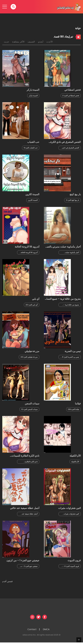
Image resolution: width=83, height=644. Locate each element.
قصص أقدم (7, 581)
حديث (6, 42)
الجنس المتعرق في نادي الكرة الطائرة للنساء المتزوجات (66, 143)
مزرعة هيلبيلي (32, 351)
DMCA (46, 629)
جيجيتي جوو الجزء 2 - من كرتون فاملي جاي (29, 566)
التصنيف (31, 42)
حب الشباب (33, 142)
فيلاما (78, 404)
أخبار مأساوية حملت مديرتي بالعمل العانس (63, 248)
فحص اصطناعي (73, 90)
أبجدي (41, 42)
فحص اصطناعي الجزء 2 (71, 96)
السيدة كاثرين (32, 194)
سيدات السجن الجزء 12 (29, 409)
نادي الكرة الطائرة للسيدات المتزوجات (25, 457)
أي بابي (36, 299)
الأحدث (50, 42)
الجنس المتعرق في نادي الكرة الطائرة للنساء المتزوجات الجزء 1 (71, 148)
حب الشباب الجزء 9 (31, 148)
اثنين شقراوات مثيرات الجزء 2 (71, 514)
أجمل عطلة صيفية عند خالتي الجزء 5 (30, 514)
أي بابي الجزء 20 (32, 305)
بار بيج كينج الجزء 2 (72, 200)
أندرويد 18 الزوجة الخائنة (27, 247)
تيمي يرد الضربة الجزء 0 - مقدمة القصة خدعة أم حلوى (70, 357)
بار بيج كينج (75, 194)
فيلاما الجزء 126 (73, 409)
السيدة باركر (33, 90)
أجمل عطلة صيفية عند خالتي (25, 508)
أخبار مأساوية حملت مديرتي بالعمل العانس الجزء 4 (71, 253)
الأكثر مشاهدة (18, 42)
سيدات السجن (32, 404)
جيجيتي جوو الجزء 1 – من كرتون (23, 560)
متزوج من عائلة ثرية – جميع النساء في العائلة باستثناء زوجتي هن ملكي (63, 300)
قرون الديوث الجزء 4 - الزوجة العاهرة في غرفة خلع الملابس (71, 566)
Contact (32, 629)
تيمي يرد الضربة (73, 351)
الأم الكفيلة (75, 456)
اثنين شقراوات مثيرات (69, 508)
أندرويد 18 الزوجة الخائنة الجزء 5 (29, 253)
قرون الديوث (74, 560)
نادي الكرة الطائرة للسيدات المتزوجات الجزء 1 (29, 462)
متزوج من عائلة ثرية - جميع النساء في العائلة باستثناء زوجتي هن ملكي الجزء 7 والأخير (71, 305)
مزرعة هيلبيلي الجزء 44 (29, 357)
